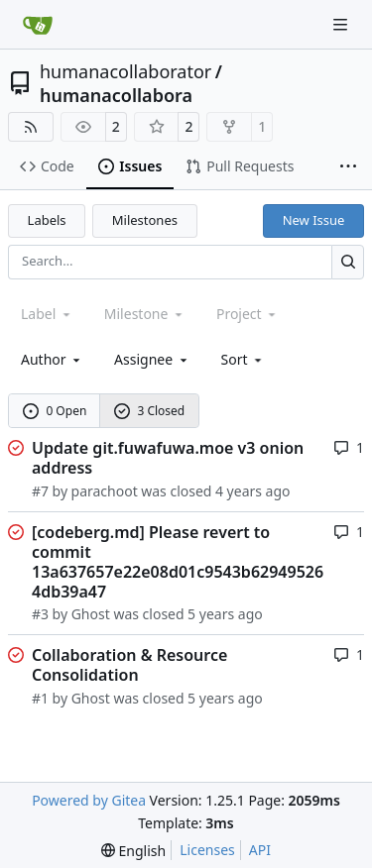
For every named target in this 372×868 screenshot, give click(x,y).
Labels (47, 220)
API (260, 850)
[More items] (348, 167)
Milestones (145, 220)
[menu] (244, 359)
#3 (40, 614)
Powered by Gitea (89, 800)
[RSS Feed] (31, 127)
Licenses (207, 850)
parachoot (105, 491)
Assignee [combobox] (152, 359)
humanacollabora (116, 95)
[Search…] (348, 262)
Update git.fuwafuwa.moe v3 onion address (168, 458)
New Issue (314, 220)
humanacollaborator (125, 71)
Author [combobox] (52, 359)
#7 (40, 491)
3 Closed (150, 411)
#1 (40, 698)
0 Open (55, 411)
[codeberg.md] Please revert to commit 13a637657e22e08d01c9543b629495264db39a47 (178, 562)
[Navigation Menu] (342, 24)
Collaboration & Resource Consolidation (129, 665)
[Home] (38, 25)
